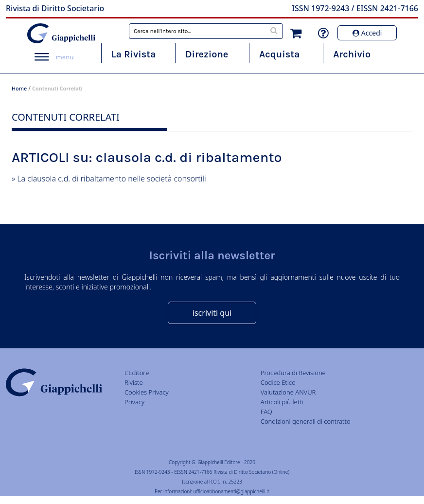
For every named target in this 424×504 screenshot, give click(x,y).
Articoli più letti (282, 402)
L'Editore (137, 373)
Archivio (352, 54)
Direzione (207, 54)
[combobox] (206, 31)
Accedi (367, 33)
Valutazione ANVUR (288, 392)
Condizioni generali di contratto (306, 421)
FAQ (266, 412)
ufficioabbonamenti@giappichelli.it (231, 491)
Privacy (134, 402)
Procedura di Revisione (293, 373)
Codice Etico (278, 382)
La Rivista (134, 54)
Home (19, 88)
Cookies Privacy (147, 392)
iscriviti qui (212, 313)
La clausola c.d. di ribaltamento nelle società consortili (111, 179)
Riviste (134, 382)
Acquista (279, 54)
